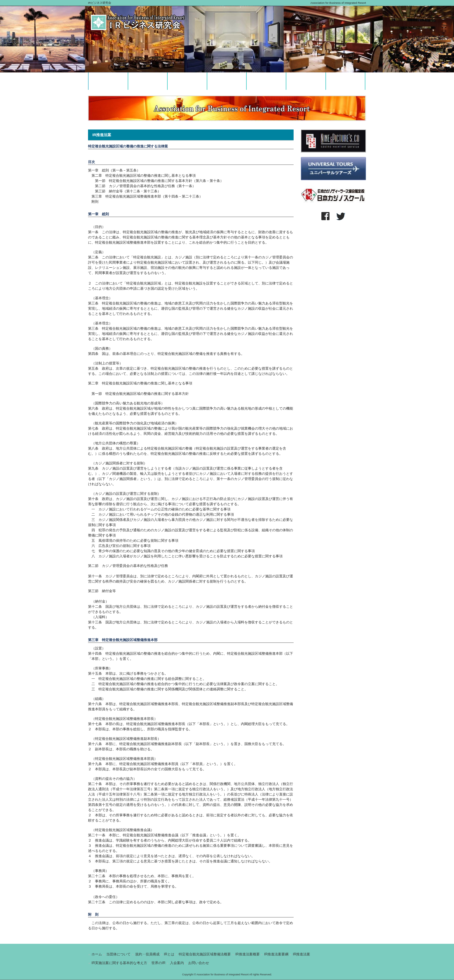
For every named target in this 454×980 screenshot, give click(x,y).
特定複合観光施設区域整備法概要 (205, 954)
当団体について (118, 954)
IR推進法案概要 (248, 954)
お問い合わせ (199, 963)
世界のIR (158, 963)
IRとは (169, 954)
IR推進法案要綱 (276, 954)
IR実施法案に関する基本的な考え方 (119, 963)
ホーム (97, 954)
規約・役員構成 (147, 954)
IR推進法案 (301, 954)
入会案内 (177, 963)
